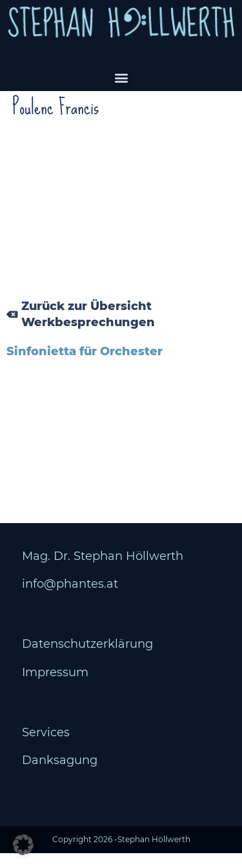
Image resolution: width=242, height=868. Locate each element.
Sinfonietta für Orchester (85, 366)
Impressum (55, 687)
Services (46, 747)
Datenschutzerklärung (87, 659)
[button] (121, 77)
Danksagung (60, 775)
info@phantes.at (70, 599)
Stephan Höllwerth (154, 854)
